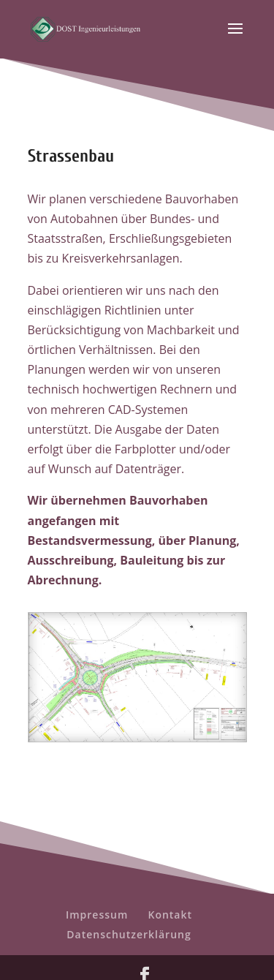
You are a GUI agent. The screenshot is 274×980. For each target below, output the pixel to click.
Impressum (97, 915)
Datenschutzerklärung (129, 934)
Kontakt (170, 915)
